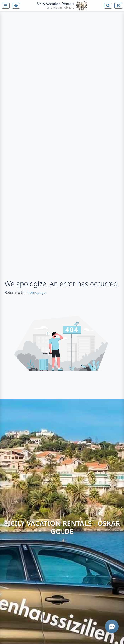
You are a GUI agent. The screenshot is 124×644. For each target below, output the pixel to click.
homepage (37, 292)
